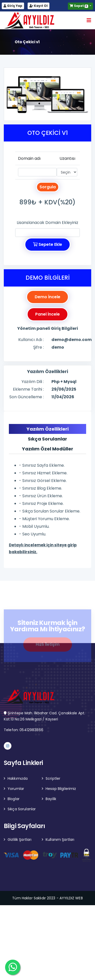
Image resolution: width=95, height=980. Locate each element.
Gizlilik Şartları (20, 840)
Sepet (79, 6)
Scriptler (53, 778)
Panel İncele (48, 314)
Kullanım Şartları (60, 840)
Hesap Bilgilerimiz (61, 789)
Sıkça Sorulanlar (22, 809)
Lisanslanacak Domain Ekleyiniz (48, 223)
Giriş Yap (13, 6)
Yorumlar (16, 789)
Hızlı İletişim (48, 646)
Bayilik (51, 799)
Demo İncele (48, 297)
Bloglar (14, 799)
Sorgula (48, 187)
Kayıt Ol (39, 6)
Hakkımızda (18, 778)
